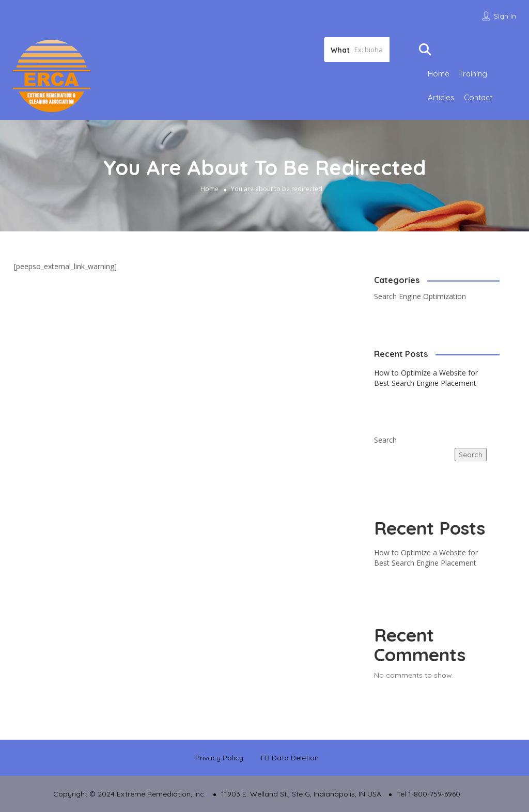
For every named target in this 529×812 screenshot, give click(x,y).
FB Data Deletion (290, 758)
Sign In (505, 16)
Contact (478, 97)
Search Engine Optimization (420, 296)
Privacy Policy (219, 758)
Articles (441, 97)
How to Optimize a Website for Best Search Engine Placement (426, 378)
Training (473, 74)
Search (385, 440)
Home (439, 74)
